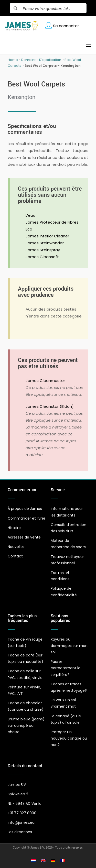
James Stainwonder (45, 243)
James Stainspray (43, 250)
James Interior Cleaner (47, 236)
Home (13, 60)
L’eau (30, 215)
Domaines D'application (41, 60)
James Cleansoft (42, 257)
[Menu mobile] (87, 45)
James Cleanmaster (45, 381)
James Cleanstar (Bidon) (50, 406)
